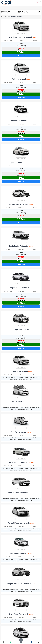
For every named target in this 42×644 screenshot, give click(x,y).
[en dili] (38, 3)
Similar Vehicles (21, 33)
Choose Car (21, 56)
